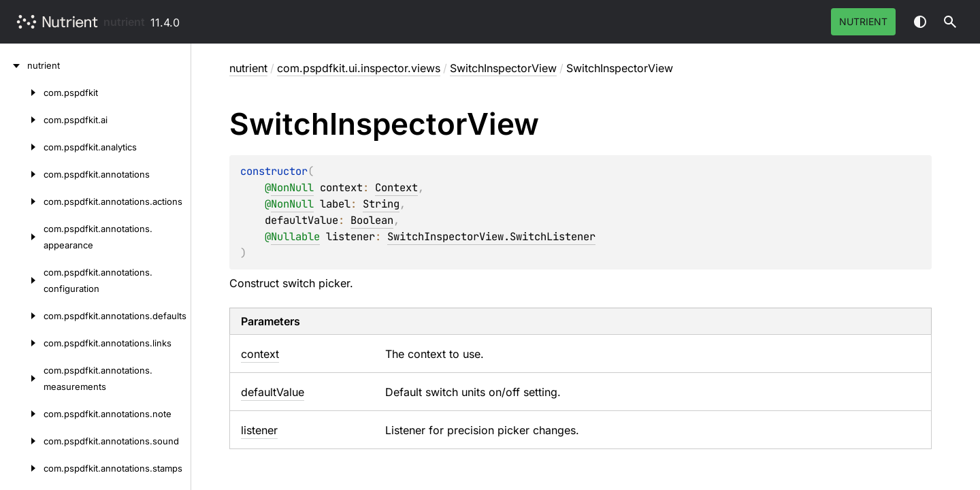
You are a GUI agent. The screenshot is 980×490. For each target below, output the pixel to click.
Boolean (372, 220)
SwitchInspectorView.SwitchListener (491, 236)
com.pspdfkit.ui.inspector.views (359, 68)
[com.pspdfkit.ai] (22, 120)
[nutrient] (14, 65)
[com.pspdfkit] (22, 93)
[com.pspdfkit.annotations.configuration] (22, 280)
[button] (950, 22)
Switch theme (920, 22)
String (381, 204)
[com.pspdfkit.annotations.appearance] (22, 237)
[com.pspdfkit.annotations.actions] (22, 201)
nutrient (124, 22)
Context (396, 187)
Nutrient (863, 21)
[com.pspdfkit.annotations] (22, 174)
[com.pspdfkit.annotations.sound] (22, 441)
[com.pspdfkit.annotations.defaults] (22, 316)
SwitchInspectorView (503, 68)
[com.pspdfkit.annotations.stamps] (22, 468)
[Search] (950, 22)
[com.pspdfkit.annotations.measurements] (22, 378)
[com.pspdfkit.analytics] (22, 147)
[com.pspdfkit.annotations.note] (22, 414)
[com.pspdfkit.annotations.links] (22, 343)
